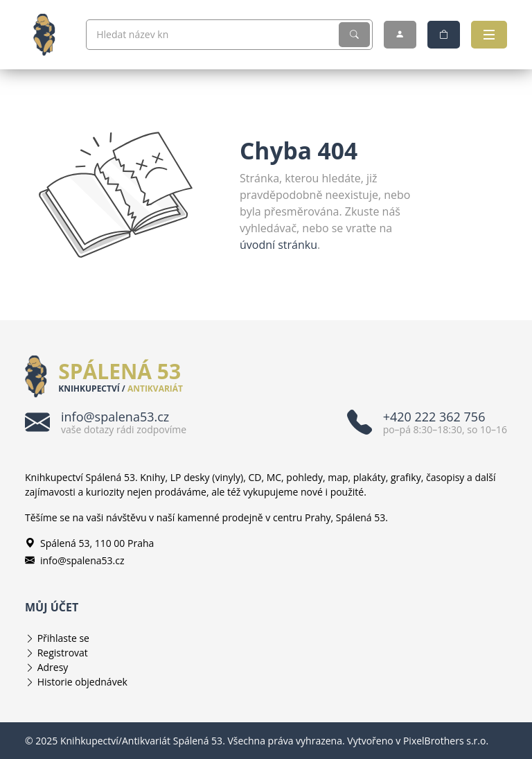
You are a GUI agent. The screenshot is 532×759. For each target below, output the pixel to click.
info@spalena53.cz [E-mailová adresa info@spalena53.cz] (75, 560)
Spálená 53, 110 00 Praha (89, 543)
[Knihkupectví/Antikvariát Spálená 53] (50, 35)
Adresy (53, 667)
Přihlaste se (63, 638)
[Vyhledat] (354, 35)
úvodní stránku (278, 245)
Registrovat (63, 653)
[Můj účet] (400, 35)
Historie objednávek (82, 682)
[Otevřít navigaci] (489, 35)
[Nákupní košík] (444, 35)
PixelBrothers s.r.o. (446, 741)
